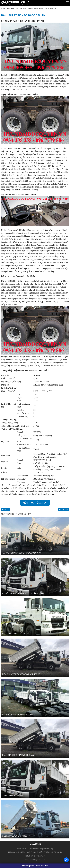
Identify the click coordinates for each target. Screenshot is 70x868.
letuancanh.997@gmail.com (35, 860)
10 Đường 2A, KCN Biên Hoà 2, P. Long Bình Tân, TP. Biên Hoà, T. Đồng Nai (35, 852)
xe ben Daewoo (22, 190)
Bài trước (6, 510)
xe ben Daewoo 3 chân (23, 84)
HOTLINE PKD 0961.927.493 (35, 856)
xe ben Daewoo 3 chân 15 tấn (24, 94)
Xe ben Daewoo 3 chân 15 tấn (20, 296)
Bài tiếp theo (63, 510)
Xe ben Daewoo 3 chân (52, 75)
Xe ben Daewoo (9, 485)
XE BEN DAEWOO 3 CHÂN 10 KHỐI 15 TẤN (22, 21)
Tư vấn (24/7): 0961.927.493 (35, 866)
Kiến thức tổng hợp (35, 503)
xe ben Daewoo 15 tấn (16, 357)
